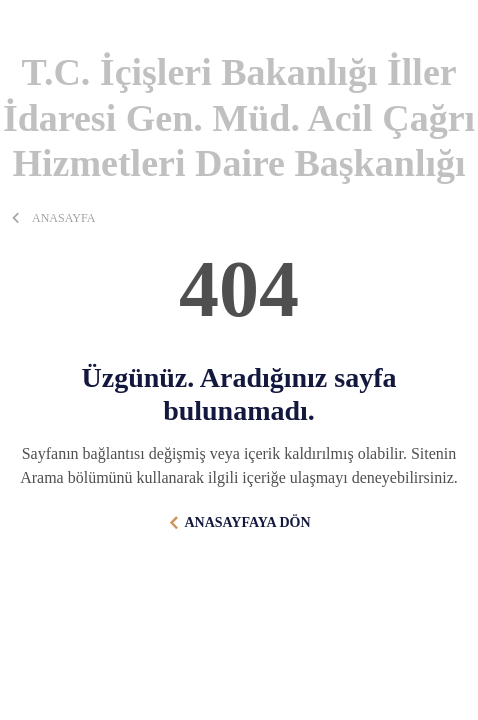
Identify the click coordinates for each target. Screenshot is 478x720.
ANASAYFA (63, 218)
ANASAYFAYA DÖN (247, 522)
